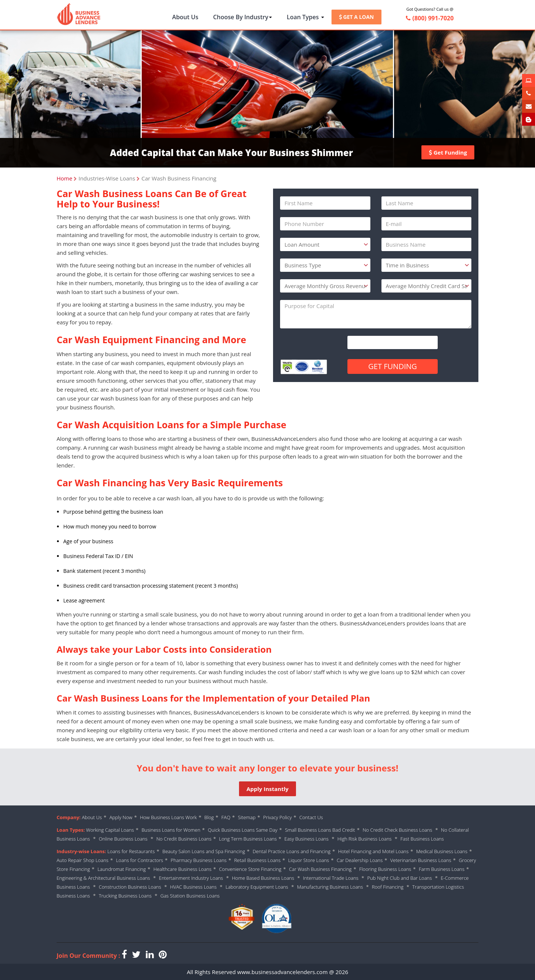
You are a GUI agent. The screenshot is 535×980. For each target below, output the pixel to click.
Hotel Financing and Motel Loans (374, 851)
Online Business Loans (124, 839)
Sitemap (247, 817)
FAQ (226, 817)
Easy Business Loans (307, 839)
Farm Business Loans (442, 869)
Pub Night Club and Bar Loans (400, 878)
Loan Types (305, 17)
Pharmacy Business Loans (198, 860)
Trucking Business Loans (125, 896)
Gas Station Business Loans (190, 896)
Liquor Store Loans (309, 860)
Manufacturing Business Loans (330, 887)
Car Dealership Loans (360, 860)
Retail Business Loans (257, 860)
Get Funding (448, 152)
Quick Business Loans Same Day (243, 830)
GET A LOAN (356, 17)
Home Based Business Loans (263, 878)
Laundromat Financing (122, 869)
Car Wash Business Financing (320, 869)
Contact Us (311, 817)
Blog (209, 817)
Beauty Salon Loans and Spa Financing (204, 851)
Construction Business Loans (130, 887)
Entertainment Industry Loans (191, 878)
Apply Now (121, 817)
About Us (185, 17)
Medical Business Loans (442, 851)
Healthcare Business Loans (183, 869)
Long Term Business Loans (248, 839)
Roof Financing (388, 887)
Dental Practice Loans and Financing (292, 851)
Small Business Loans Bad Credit (320, 830)
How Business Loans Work (168, 817)
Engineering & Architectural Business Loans (103, 878)
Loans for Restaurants (131, 851)
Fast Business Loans (422, 839)
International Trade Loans (331, 878)
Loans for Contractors (140, 860)
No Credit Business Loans (184, 839)
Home (64, 178)
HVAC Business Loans (193, 887)
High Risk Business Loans (365, 839)
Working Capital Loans (110, 830)
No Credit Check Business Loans (398, 830)
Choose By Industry (243, 17)
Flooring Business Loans (385, 869)
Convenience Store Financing (250, 869)
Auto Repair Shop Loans (83, 860)
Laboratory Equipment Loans (257, 887)
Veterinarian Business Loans (421, 860)
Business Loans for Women (171, 830)
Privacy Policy (277, 817)
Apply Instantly (267, 789)
